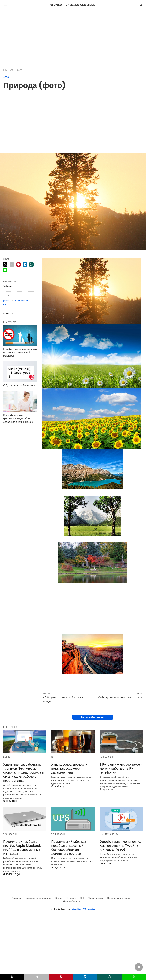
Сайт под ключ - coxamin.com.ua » (120, 698)
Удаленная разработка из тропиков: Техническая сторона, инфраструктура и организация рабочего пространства (24, 772)
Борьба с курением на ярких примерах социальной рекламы (20, 353)
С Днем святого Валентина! (20, 386)
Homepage (8, 70)
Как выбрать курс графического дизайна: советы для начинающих (18, 419)
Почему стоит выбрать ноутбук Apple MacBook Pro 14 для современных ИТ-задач (22, 848)
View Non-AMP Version (84, 909)
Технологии (106, 757)
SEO (101, 834)
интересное (21, 300)
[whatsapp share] (31, 264)
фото (6, 304)
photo (7, 300)
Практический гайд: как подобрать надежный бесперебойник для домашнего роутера (69, 848)
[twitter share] (5, 264)
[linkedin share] (25, 264)
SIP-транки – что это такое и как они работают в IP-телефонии (121, 768)
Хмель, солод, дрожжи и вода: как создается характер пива (69, 768)
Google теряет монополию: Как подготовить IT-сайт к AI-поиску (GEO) (120, 846)
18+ (53, 757)
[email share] (12, 264)
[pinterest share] (18, 264)
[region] (73, 37)
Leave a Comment (93, 717)
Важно (7, 757)
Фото (20, 70)
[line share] (5, 270)
